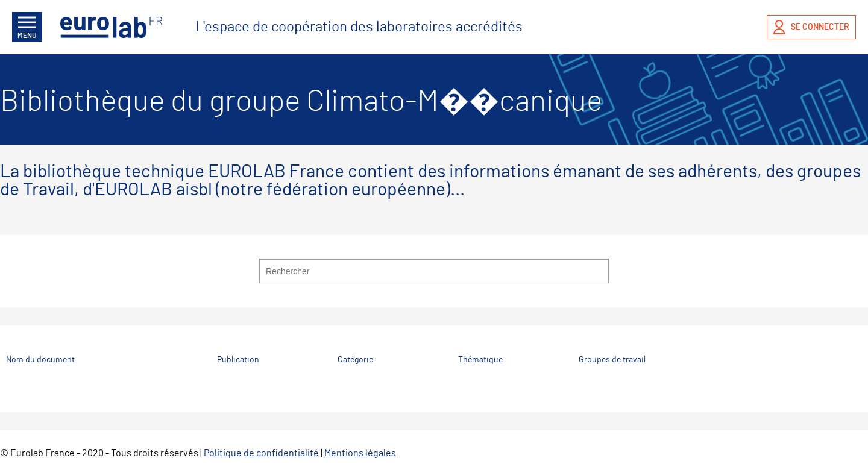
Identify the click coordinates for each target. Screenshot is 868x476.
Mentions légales (360, 453)
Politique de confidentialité (261, 453)
